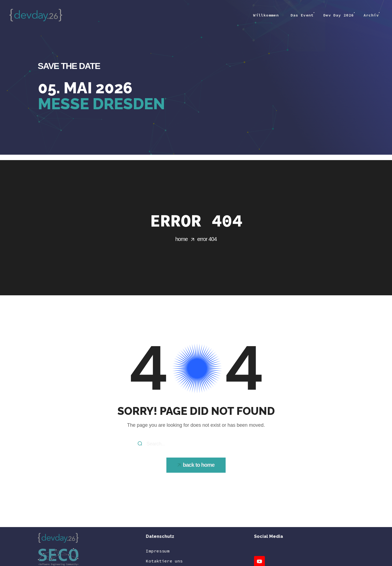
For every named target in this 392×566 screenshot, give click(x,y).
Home (182, 239)
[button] (196, 465)
